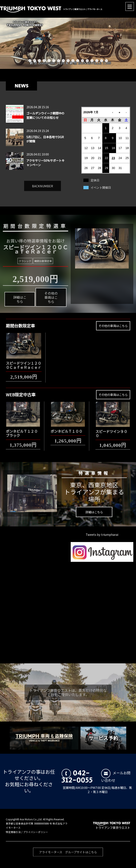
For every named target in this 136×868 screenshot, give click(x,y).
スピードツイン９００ (111, 430)
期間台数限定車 (38, 261)
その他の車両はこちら (40, 292)
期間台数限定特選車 (30, 219)
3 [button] (39, 61)
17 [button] (106, 61)
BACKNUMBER (43, 183)
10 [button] (73, 61)
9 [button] (68, 61)
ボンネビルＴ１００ (66, 428)
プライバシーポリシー (36, 832)
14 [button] (92, 61)
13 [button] (87, 61)
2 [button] (35, 61)
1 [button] (30, 61)
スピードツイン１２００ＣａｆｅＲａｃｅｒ (23, 362)
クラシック (31, 260)
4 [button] (44, 61)
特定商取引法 (13, 832)
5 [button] (49, 61)
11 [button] (78, 61)
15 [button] (97, 61)
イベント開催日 (101, 188)
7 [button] (59, 61)
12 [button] (82, 61)
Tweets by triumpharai (102, 534)
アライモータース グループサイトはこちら (69, 857)
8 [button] (63, 61)
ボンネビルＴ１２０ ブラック (23, 430)
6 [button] (54, 61)
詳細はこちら (28, 307)
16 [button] (102, 61)
